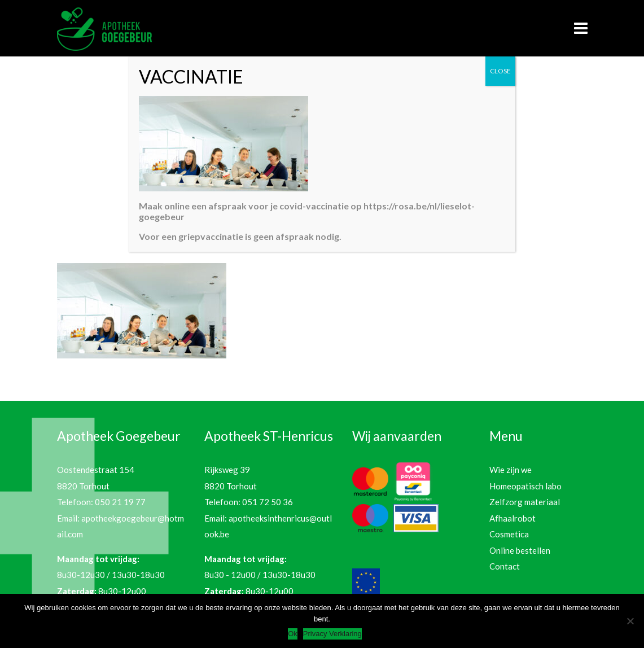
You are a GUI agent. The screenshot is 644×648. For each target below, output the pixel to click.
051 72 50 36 (268, 502)
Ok (293, 634)
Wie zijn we (511, 470)
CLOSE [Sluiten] (500, 71)
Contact (505, 566)
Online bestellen (520, 550)
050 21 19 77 (120, 502)
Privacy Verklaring (332, 634)
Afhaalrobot (512, 518)
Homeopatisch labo (525, 486)
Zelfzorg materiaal (525, 502)
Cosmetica (509, 534)
